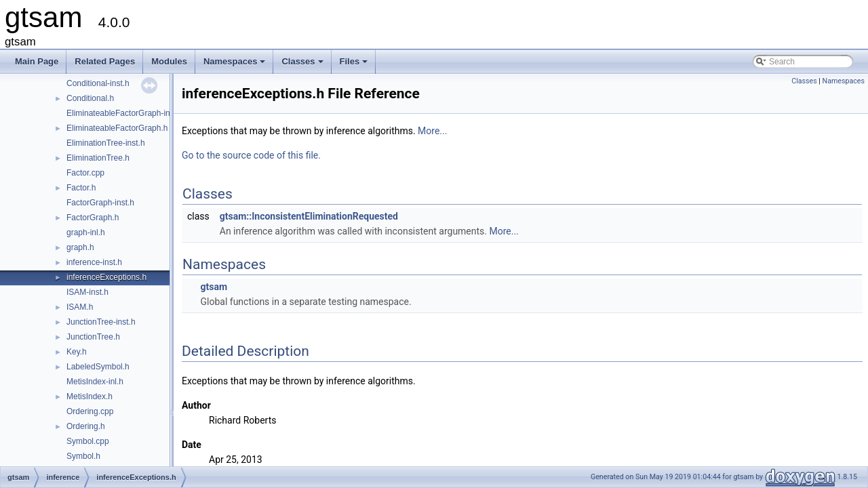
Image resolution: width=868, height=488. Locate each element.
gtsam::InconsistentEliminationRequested (309, 216)
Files (355, 65)
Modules (169, 61)
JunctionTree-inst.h (101, 322)
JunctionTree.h (93, 337)
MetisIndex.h (90, 396)
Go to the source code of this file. (251, 155)
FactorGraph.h (93, 218)
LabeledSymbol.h (98, 367)
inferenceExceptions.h (106, 277)
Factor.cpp (85, 173)
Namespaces (236, 65)
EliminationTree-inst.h (106, 143)
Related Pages (105, 61)
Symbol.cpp (88, 441)
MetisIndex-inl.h (95, 382)
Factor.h (81, 188)
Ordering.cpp (90, 411)
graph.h (80, 247)
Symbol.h (83, 456)
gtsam (214, 287)
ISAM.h (80, 307)
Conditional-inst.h (98, 83)
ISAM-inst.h (87, 292)
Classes (303, 65)
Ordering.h (86, 426)
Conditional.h (90, 98)
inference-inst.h (94, 262)
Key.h (77, 352)
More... (432, 131)
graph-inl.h (86, 232)
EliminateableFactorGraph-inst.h (125, 113)
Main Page (37, 61)
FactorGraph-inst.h (100, 203)
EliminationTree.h (98, 158)
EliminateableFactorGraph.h (117, 128)
